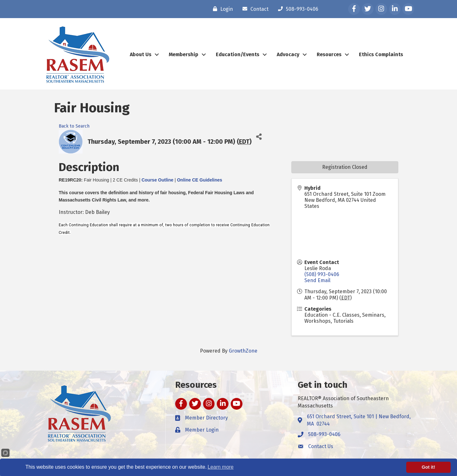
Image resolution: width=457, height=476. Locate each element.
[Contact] (254, 9)
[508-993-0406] (297, 9)
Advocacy (288, 54)
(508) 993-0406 (322, 274)
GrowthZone (243, 351)
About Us (141, 54)
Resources (329, 54)
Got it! (428, 467)
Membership (184, 54)
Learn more (221, 467)
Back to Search (74, 126)
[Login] (221, 9)
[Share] (259, 137)
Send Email (317, 280)
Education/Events (238, 54)
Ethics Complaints (381, 54)
